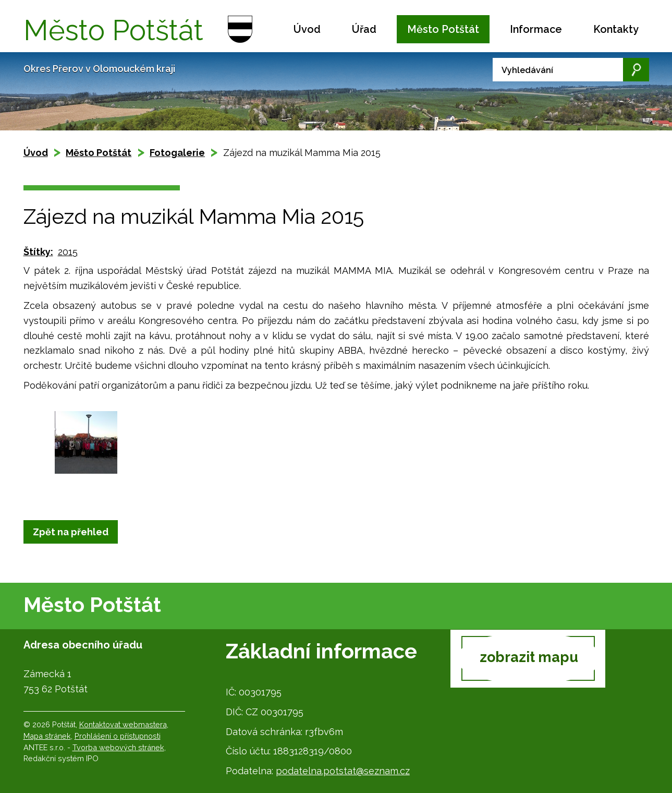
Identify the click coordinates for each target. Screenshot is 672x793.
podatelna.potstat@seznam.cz (343, 771)
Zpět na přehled (71, 532)
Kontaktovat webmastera (123, 724)
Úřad (364, 29)
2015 (68, 252)
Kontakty (616, 29)
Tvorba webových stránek (118, 747)
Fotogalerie (177, 153)
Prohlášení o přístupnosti (118, 736)
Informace (536, 29)
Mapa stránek (47, 736)
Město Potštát (443, 29)
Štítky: (38, 252)
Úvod (307, 29)
